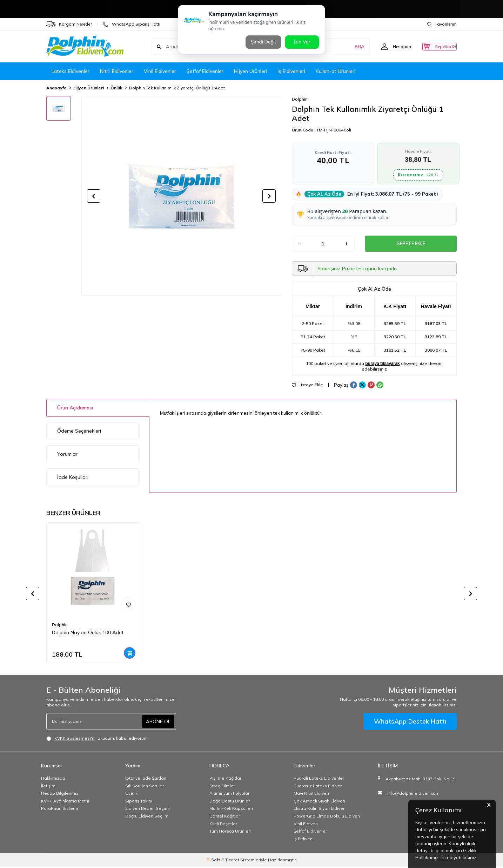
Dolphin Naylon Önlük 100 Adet (88, 634)
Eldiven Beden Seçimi (147, 810)
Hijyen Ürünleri (250, 71)
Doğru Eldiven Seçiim (147, 817)
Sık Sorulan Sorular (145, 787)
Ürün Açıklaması (75, 409)
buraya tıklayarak (382, 365)
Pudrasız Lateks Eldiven (318, 787)
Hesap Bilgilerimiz (60, 795)
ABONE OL (158, 723)
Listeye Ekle (307, 386)
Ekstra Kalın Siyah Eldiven (320, 810)
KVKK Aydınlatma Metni (65, 802)
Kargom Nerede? (69, 24)
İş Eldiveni (304, 840)
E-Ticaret (230, 861)
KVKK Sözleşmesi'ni (75, 740)
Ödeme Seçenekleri (79, 432)
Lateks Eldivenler (71, 71)
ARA (347, 47)
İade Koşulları (73, 479)
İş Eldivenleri (291, 71)
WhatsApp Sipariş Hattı (132, 24)
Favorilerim (442, 24)
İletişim (48, 787)
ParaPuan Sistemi (59, 810)
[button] (94, 196)
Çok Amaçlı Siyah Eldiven (319, 802)
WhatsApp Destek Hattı (410, 723)
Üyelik (131, 795)
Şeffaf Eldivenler (205, 71)
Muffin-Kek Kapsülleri (231, 810)
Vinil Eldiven (306, 825)
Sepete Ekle (411, 244)
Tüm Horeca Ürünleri (230, 832)
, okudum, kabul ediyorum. (98, 740)
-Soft (214, 861)
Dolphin (300, 99)
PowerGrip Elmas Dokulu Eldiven (327, 817)
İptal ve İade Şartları (146, 779)
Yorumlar (67, 455)
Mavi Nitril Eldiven (311, 795)
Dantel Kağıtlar (225, 817)
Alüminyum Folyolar (229, 795)
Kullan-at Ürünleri (336, 71)
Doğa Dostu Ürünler (230, 802)
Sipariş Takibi (139, 802)
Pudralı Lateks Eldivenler (319, 779)
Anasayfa (56, 88)
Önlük (116, 88)
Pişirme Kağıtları (226, 779)
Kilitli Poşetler (223, 825)
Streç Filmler (222, 787)
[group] (181, 196)
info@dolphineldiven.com (413, 795)
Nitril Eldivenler (117, 71)
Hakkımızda (53, 779)
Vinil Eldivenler (160, 71)
